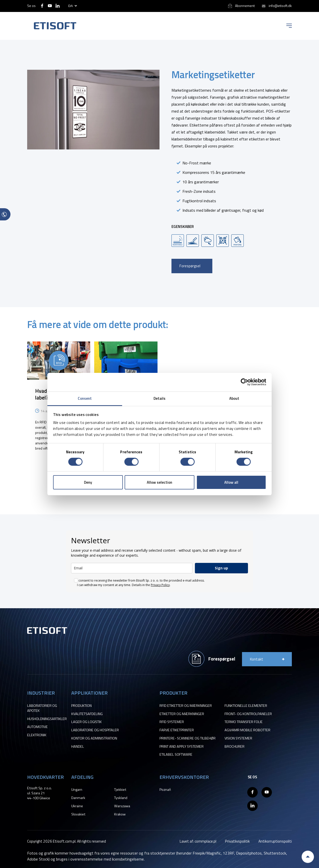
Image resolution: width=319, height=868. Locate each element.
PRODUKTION (81, 706)
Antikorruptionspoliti (275, 841)
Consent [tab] (85, 398)
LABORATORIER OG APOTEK (42, 708)
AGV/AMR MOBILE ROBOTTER (247, 730)
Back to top (308, 857)
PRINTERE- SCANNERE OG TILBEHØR (188, 738)
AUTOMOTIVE (38, 727)
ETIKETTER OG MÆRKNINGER (182, 714)
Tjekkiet (120, 790)
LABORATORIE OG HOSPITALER (95, 730)
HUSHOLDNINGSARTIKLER (47, 719)
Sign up (221, 568)
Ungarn (77, 790)
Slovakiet (78, 814)
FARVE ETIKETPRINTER (177, 730)
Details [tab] (160, 398)
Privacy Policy (160, 585)
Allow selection (159, 482)
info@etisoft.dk (280, 6)
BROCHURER (235, 746)
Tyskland (121, 798)
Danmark (78, 798)
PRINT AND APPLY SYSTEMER (182, 746)
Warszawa (122, 806)
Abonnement (245, 6)
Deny (88, 482)
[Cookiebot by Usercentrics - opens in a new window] (244, 382)
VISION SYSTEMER (238, 738)
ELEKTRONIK (37, 735)
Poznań (165, 790)
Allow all (231, 482)
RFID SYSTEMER (172, 722)
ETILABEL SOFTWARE (176, 754)
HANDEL (78, 746)
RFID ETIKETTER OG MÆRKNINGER (186, 706)
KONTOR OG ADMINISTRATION (94, 738)
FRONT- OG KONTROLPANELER (248, 714)
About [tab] (234, 398)
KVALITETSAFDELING (87, 714)
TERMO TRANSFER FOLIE (244, 722)
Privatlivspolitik (237, 841)
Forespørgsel (190, 266)
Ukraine (77, 806)
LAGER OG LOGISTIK (86, 722)
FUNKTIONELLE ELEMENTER (246, 706)
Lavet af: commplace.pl (198, 841)
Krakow (120, 814)
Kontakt (257, 659)
